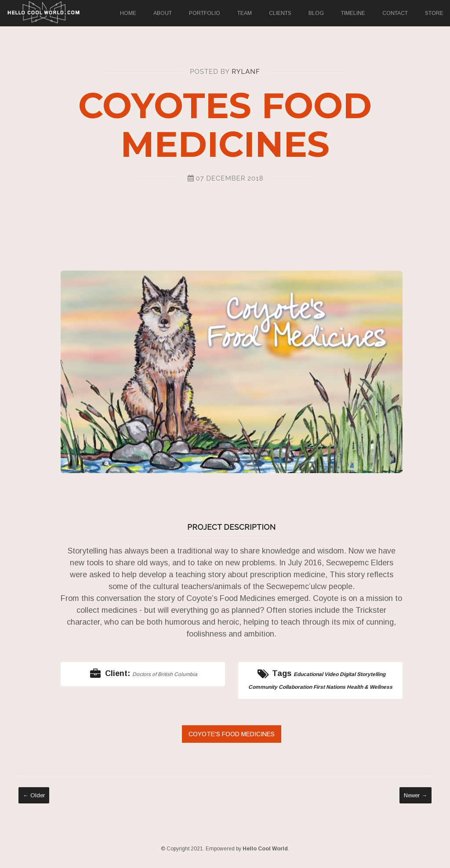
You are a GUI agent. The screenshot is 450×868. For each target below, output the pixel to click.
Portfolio (205, 13)
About (163, 13)
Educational (308, 674)
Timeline (353, 13)
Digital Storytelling (363, 674)
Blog (316, 13)
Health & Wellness (370, 687)
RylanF (246, 72)
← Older (34, 795)
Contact (395, 13)
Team (245, 13)
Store (434, 13)
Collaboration (295, 687)
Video (331, 674)
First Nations (329, 687)
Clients (280, 13)
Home (128, 13)
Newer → (416, 795)
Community (263, 687)
